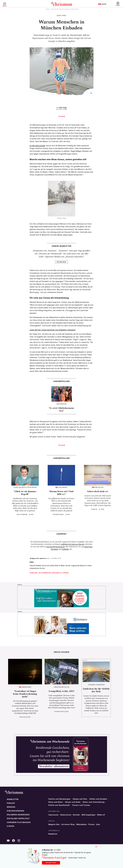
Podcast (11, 803)
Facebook (54, 549)
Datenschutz (66, 815)
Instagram (88, 547)
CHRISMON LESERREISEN (96, 685)
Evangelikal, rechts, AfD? (61, 691)
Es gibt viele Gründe (37, 146)
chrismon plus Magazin (19, 822)
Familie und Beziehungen (59, 799)
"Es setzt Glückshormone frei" (61, 409)
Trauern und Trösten (81, 805)
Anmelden (118, 4)
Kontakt (76, 815)
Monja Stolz (23, 717)
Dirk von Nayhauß (22, 514)
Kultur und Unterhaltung (94, 802)
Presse (91, 824)
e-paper (10, 826)
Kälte (32, 562)
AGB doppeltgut (88, 815)
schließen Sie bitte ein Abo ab (72, 544)
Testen (102, 4)
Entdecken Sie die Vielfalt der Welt (96, 690)
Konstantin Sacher (58, 514)
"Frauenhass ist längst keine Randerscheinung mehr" (25, 694)
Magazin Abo (54, 824)
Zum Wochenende (16, 811)
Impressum (53, 815)
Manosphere (27, 687)
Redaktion (53, 834)
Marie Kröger (63, 108)
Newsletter (13, 799)
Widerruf (101, 815)
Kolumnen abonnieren (18, 815)
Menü (5, 6)
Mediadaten (82, 824)
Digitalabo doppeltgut (18, 819)
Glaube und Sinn (80, 799)
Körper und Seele (73, 802)
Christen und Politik (61, 687)
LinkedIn (65, 549)
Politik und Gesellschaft (59, 805)
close (96, 847)
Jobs (98, 824)
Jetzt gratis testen (51, 863)
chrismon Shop (68, 824)
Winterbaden (61, 404)
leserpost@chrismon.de (56, 547)
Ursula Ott (94, 509)
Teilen (61, 116)
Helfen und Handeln (98, 799)
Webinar (11, 807)
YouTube (8, 841)
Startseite (48, 9)
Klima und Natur (56, 802)
